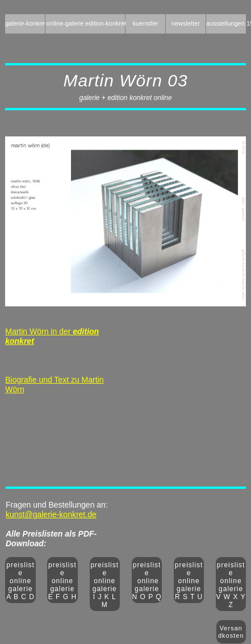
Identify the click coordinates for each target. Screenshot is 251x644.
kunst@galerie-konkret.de (51, 514)
